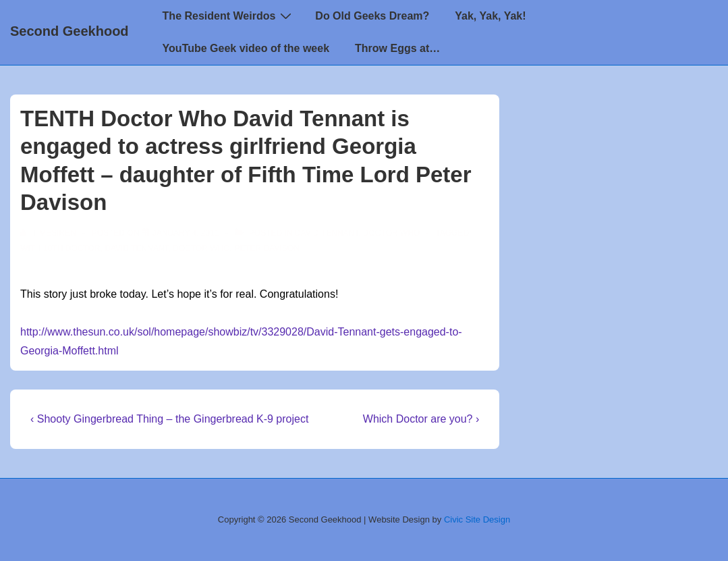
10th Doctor (72, 248)
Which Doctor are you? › (421, 419)
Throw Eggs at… (397, 48)
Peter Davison (267, 248)
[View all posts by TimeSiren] (49, 233)
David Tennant (327, 233)
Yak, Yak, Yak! (490, 16)
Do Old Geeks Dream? (372, 16)
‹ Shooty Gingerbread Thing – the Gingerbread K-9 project (169, 419)
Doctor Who (391, 233)
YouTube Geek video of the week (246, 48)
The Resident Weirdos (229, 16)
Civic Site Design (477, 519)
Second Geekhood (69, 31)
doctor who (201, 248)
